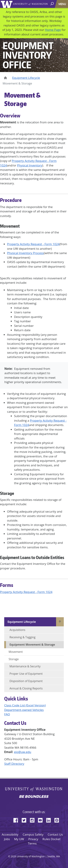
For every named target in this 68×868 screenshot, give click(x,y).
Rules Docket (52, 839)
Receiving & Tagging (22, 637)
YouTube (42, 820)
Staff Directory (14, 764)
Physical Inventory (30, 165)
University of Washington (7, 4)
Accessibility (10, 834)
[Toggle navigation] (63, 4)
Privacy (33, 839)
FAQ (7, 714)
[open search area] (52, 4)
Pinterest (58, 820)
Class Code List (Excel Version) (25, 705)
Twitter (25, 820)
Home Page (53, 30)
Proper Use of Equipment (26, 674)
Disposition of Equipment (26, 681)
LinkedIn (50, 820)
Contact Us (55, 834)
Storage (14, 659)
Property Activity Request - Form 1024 (33, 244)
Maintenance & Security (25, 666)
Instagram (33, 820)
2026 (13, 856)
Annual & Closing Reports (26, 688)
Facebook (17, 820)
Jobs (7, 839)
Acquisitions (17, 630)
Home (5, 78)
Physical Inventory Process (25, 253)
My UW (19, 839)
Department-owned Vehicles (24, 710)
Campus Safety (33, 834)
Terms (32, 843)
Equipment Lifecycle (26, 78)
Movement (16, 652)
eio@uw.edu (23, 752)
